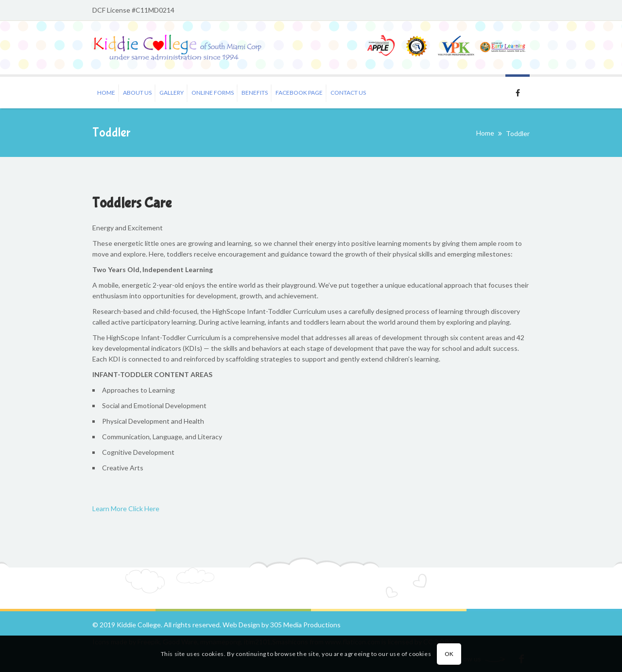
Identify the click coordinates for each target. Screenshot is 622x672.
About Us (137, 93)
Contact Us (348, 93)
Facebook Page (299, 93)
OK (449, 654)
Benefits (255, 93)
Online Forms (213, 93)
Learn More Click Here (126, 508)
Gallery (172, 93)
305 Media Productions (305, 625)
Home (106, 93)
